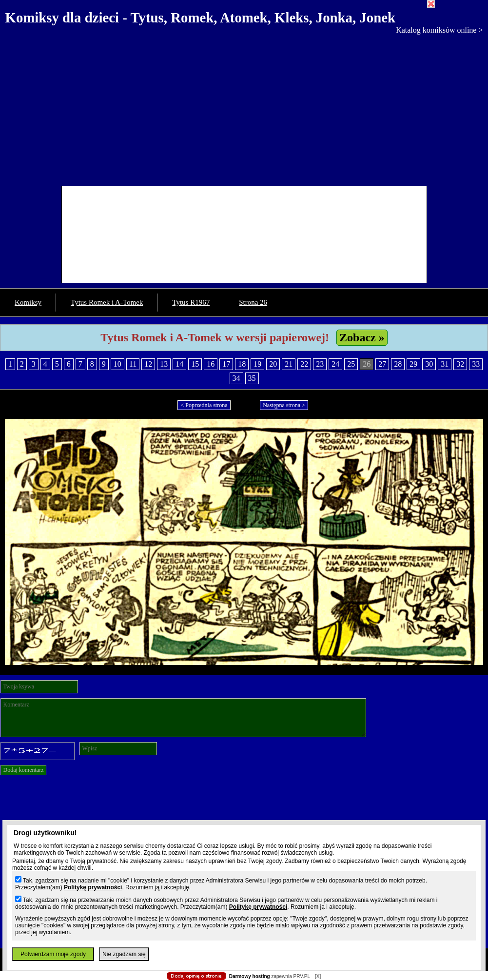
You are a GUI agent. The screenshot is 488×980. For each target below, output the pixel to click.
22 (304, 364)
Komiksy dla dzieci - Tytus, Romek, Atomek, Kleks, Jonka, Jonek (201, 18)
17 (226, 364)
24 (335, 364)
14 (179, 364)
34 (236, 378)
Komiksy (28, 302)
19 (257, 364)
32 (460, 364)
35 (252, 378)
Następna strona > (284, 405)
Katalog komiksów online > (439, 30)
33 (476, 364)
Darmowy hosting (250, 976)
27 (382, 364)
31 (445, 364)
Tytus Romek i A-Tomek (107, 302)
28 (398, 364)
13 (164, 364)
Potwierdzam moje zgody (53, 954)
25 (351, 364)
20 (273, 364)
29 (413, 364)
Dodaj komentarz (24, 770)
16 (211, 364)
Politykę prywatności (93, 887)
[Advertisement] (244, 108)
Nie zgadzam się (124, 954)
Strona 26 (253, 302)
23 (320, 364)
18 (242, 364)
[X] (318, 976)
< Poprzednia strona (204, 405)
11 (133, 364)
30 (429, 364)
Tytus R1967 (191, 302)
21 (289, 364)
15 (195, 364)
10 (117, 364)
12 (148, 364)
